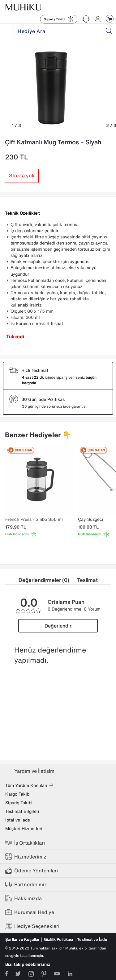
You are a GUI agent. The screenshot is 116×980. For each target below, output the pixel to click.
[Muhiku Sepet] (110, 19)
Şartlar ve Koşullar (22, 939)
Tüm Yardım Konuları (29, 785)
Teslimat (87, 580)
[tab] (48, 580)
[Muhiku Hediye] (7, 31)
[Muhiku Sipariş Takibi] (59, 19)
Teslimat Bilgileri (22, 811)
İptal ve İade (18, 820)
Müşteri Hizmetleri (24, 829)
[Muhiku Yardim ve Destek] (86, 19)
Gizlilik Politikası (58, 939)
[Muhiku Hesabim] (98, 19)
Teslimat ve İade (92, 939)
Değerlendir (58, 626)
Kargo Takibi (18, 794)
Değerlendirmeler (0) (44, 580)
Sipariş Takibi (19, 803)
